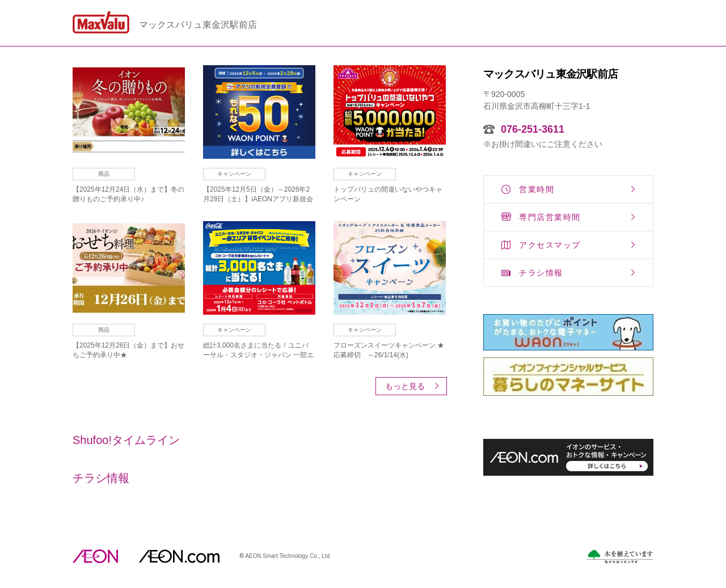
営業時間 (537, 189)
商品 (104, 174)
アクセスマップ (550, 245)
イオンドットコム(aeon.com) (179, 556)
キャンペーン (234, 174)
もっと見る (405, 386)
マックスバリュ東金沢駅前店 (198, 25)
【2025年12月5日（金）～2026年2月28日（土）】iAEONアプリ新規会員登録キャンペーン (258, 199)
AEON (95, 556)
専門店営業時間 (550, 217)
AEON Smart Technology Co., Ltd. (288, 556)
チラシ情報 (541, 273)
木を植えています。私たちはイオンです (620, 557)
